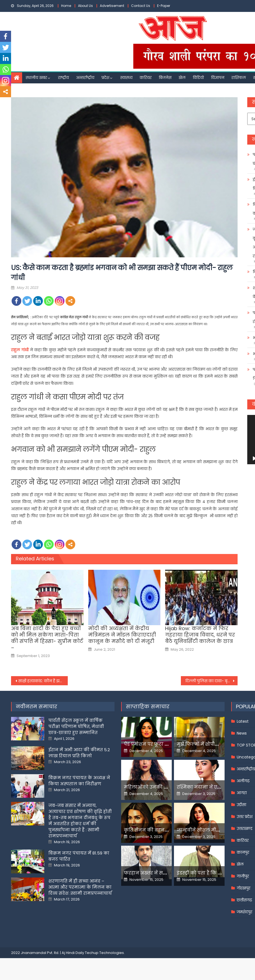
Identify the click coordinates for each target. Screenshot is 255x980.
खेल (182, 78)
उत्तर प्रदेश (245, 817)
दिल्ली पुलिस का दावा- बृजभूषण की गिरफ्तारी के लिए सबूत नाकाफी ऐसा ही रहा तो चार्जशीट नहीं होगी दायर (211, 681)
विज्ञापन (218, 78)
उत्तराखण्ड (245, 828)
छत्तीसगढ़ (244, 900)
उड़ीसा (241, 805)
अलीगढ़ (243, 781)
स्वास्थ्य (126, 78)
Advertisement (112, 6)
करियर (146, 78)
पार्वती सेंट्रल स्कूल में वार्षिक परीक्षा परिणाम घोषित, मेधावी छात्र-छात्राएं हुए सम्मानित (76, 726)
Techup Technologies (104, 953)
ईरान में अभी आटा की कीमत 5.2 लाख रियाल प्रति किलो (79, 753)
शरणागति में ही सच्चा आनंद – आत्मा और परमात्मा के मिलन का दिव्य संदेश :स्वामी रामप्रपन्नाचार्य (80, 887)
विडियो (198, 78)
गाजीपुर (243, 876)
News (242, 733)
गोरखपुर (244, 888)
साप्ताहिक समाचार (148, 706)
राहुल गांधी (20, 350)
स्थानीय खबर (36, 78)
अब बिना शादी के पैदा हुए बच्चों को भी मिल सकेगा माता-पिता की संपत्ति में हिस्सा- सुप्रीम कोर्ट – (47, 638)
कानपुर (243, 852)
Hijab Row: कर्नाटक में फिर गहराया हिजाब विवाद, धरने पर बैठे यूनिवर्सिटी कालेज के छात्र (200, 635)
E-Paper (164, 6)
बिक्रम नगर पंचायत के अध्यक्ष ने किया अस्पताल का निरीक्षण (79, 781)
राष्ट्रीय (63, 78)
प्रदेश (105, 78)
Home (66, 6)
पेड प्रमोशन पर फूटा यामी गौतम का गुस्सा (166, 744)
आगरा (242, 793)
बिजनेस (165, 78)
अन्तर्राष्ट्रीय (85, 78)
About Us (85, 6)
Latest (243, 721)
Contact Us (141, 6)
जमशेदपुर (244, 912)
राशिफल (239, 78)
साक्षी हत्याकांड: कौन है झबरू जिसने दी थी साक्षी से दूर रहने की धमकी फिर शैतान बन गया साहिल (43, 681)
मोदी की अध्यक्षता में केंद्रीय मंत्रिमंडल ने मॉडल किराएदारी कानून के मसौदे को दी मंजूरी (122, 635)
